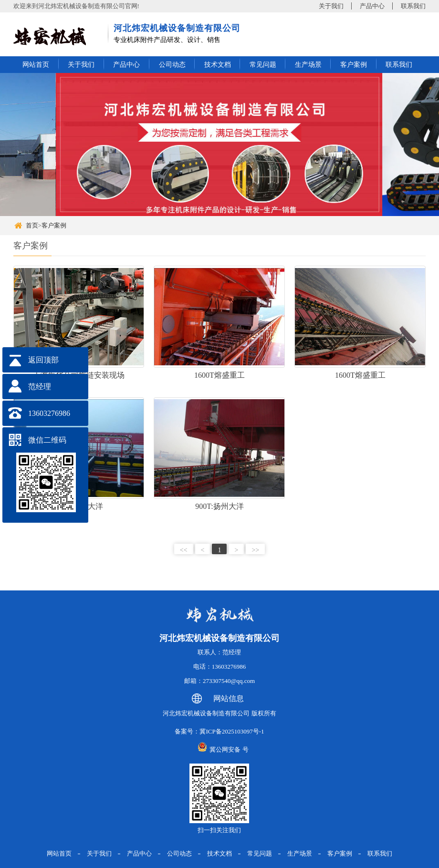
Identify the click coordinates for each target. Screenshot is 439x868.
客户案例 (354, 65)
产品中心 (372, 6)
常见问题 (263, 65)
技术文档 (218, 65)
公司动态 (172, 65)
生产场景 (308, 65)
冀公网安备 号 (229, 749)
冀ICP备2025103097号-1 (232, 731)
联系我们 (413, 6)
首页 (32, 225)
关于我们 (331, 6)
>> (255, 550)
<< (184, 550)
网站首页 (36, 65)
